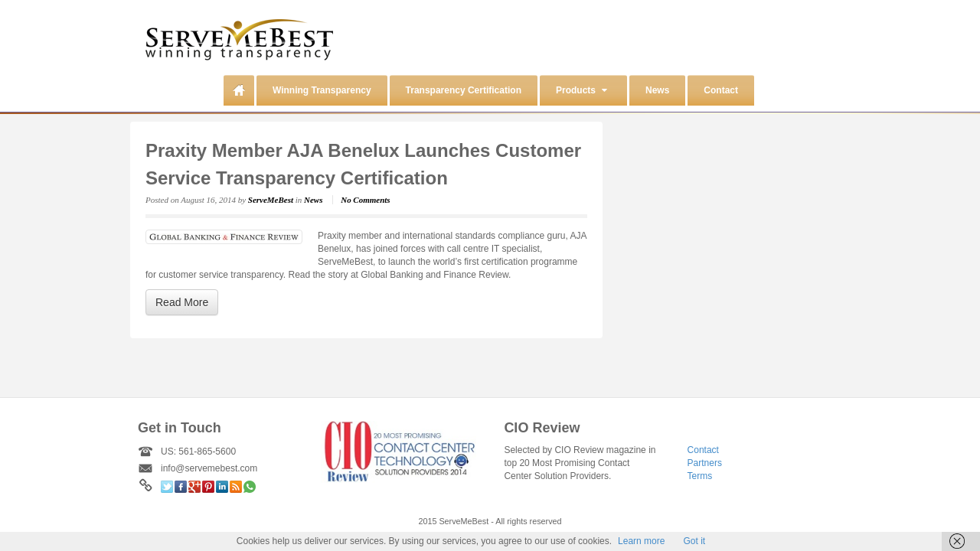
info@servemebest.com (209, 468)
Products (581, 90)
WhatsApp (250, 487)
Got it (694, 541)
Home (239, 90)
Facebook (181, 487)
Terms (700, 476)
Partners (705, 463)
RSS (236, 487)
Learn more (641, 541)
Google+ (194, 487)
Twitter (167, 487)
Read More (182, 302)
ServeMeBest (271, 200)
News (657, 90)
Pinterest (208, 487)
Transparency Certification (464, 90)
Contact (721, 90)
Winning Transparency (322, 90)
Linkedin (222, 487)
